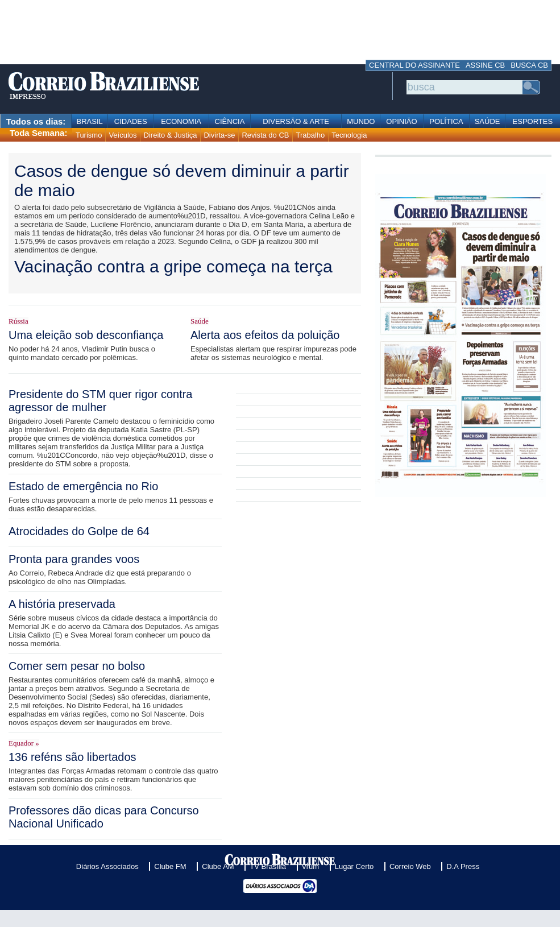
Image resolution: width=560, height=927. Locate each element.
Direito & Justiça (171, 135)
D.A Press (463, 866)
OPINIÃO (401, 121)
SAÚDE (488, 121)
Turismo (89, 135)
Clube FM (170, 866)
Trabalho (310, 135)
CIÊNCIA (230, 121)
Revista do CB (265, 135)
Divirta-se (219, 135)
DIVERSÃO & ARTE (296, 121)
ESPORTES (533, 121)
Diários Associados (107, 866)
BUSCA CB (529, 65)
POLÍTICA (446, 121)
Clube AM (218, 866)
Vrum (311, 866)
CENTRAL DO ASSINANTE (414, 65)
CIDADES (131, 121)
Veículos (123, 135)
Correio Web (410, 866)
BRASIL (90, 121)
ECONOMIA (181, 121)
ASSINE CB (485, 65)
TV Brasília (268, 866)
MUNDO (361, 121)
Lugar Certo (354, 866)
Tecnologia (349, 135)
